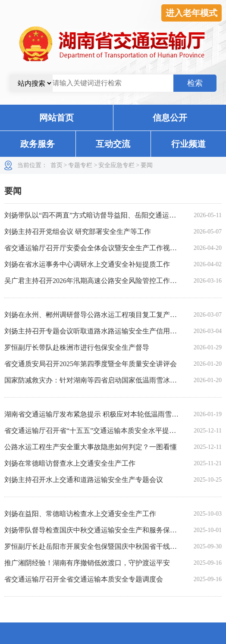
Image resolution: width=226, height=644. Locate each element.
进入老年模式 (191, 13)
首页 (56, 165)
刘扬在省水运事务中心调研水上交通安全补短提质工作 (87, 264)
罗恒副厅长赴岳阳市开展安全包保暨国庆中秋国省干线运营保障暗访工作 (115, 546)
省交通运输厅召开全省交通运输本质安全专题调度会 (84, 579)
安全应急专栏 (116, 165)
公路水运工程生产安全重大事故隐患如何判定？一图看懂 (91, 447)
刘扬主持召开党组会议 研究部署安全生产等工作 (78, 232)
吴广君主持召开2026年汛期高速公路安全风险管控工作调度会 (97, 281)
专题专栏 (80, 165)
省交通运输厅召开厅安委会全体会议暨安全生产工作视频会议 (97, 248)
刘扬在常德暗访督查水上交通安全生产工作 (70, 463)
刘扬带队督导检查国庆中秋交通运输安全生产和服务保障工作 (97, 530)
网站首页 (56, 118)
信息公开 (170, 118)
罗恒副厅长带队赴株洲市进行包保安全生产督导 (77, 347)
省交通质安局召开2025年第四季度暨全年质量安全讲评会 (91, 364)
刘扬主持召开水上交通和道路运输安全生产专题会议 (84, 480)
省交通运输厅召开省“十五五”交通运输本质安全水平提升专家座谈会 (107, 431)
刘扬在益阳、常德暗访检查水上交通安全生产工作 (80, 514)
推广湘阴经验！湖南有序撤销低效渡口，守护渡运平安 (87, 563)
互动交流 (113, 144)
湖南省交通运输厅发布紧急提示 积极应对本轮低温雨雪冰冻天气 (102, 414)
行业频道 (188, 144)
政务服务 (38, 144)
